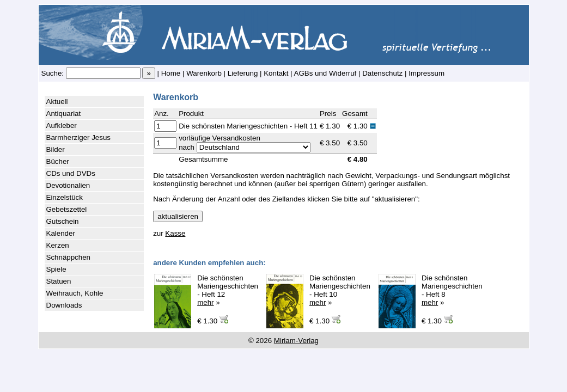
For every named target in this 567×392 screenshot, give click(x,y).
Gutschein (63, 221)
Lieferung (243, 73)
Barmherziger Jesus (79, 137)
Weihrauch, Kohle (75, 293)
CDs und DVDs (71, 173)
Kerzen (58, 245)
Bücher (58, 161)
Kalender (61, 233)
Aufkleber (62, 125)
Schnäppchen (69, 257)
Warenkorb (204, 73)
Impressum (426, 73)
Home (171, 73)
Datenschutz (382, 73)
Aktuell (57, 102)
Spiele (56, 269)
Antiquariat (64, 114)
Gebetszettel (67, 209)
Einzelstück (65, 197)
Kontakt (276, 73)
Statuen (59, 281)
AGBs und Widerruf (325, 73)
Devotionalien (68, 185)
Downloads (64, 305)
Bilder (56, 149)
